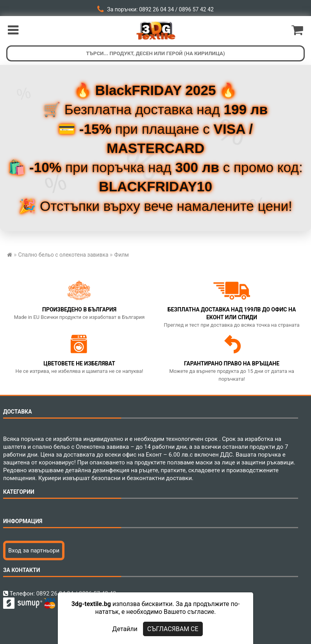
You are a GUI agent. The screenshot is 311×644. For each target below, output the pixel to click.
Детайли (125, 629)
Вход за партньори (34, 550)
